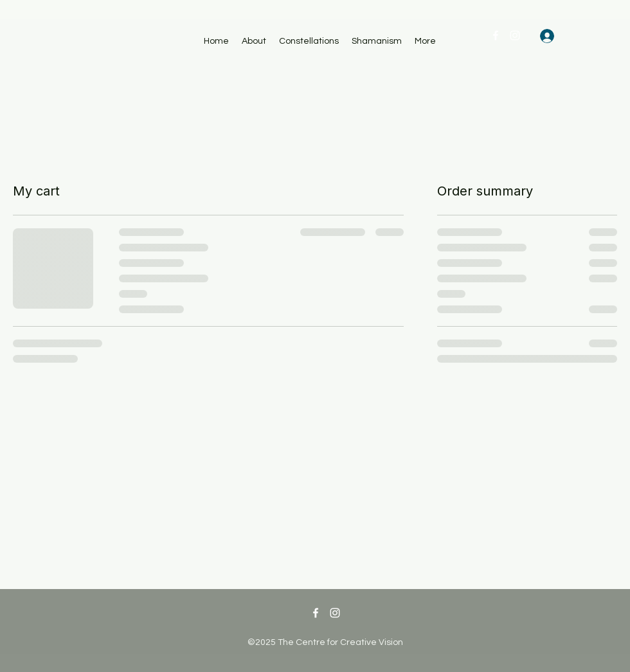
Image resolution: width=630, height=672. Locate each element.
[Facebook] (496, 35)
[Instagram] (515, 35)
